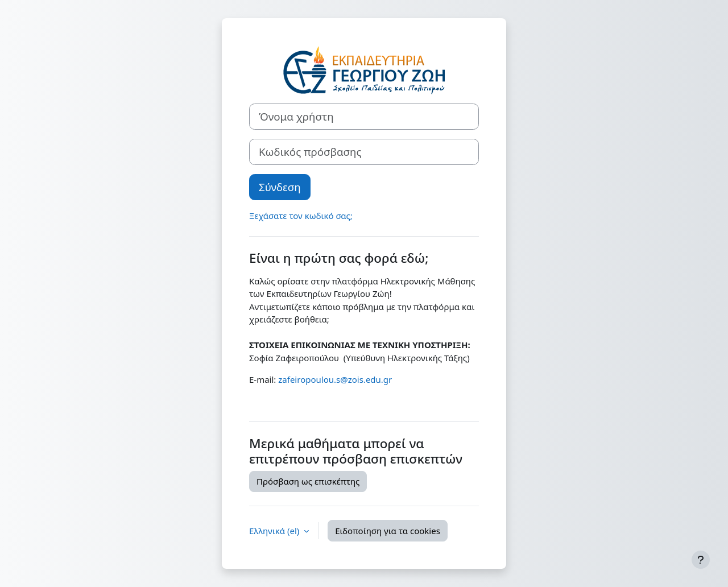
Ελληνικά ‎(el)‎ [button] (275, 531)
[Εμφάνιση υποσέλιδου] (701, 560)
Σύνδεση (280, 187)
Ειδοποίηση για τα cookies (388, 531)
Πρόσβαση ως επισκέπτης (308, 481)
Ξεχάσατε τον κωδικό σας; (301, 216)
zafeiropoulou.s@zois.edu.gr (335, 379)
